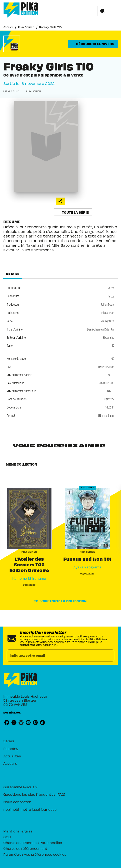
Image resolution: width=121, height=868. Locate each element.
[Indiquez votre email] (55, 655)
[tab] (13, 274)
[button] (93, 44)
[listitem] (7, 722)
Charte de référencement (25, 848)
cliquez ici (50, 645)
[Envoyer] (109, 655)
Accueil (8, 27)
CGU (7, 837)
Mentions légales (18, 831)
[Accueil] (21, 10)
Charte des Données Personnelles (33, 842)
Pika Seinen (26, 27)
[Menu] (108, 11)
